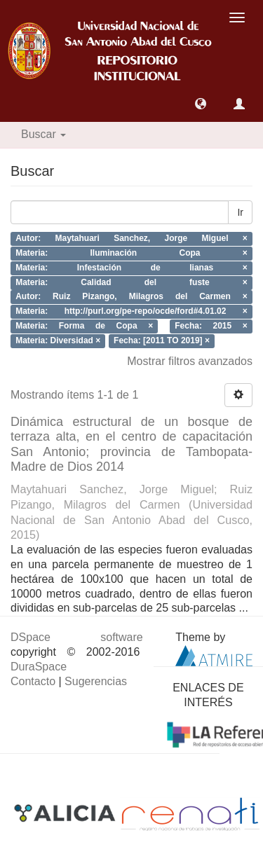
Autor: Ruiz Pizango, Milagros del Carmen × (131, 297)
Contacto (33, 681)
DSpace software (77, 637)
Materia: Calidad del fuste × (131, 282)
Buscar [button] (43, 134)
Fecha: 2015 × (211, 326)
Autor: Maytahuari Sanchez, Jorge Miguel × (131, 239)
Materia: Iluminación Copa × (131, 253)
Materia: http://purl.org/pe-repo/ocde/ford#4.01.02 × (131, 312)
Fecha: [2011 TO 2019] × (162, 340)
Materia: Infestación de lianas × (131, 268)
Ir (240, 212)
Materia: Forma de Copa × (84, 326)
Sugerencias (96, 681)
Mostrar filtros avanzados (190, 361)
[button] (201, 104)
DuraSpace (39, 667)
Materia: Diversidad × (58, 340)
